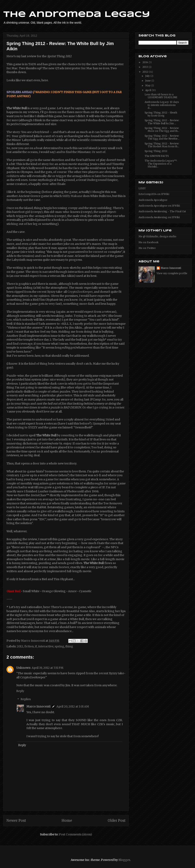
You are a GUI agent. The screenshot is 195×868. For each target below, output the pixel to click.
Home (67, 821)
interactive (46, 646)
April (148, 90)
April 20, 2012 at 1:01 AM (73, 706)
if (36, 646)
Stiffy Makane (72, 196)
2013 (146, 67)
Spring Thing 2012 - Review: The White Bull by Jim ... (162, 122)
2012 (20, 646)
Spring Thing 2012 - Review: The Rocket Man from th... (162, 145)
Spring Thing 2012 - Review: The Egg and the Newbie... (162, 137)
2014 (146, 62)
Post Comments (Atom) (75, 834)
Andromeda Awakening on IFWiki (159, 217)
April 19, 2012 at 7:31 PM (48, 668)
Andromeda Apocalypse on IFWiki (159, 206)
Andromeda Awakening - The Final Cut (162, 211)
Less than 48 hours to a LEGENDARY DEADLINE (161, 96)
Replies (26, 699)
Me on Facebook (148, 242)
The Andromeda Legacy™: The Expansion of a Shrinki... (161, 164)
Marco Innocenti (38, 706)
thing (69, 646)
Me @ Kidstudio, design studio (157, 236)
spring (59, 646)
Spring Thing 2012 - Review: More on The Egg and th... (162, 129)
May (148, 85)
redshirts (13, 176)
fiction (29, 646)
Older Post (117, 821)
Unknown (23, 668)
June (148, 81)
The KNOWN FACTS (157, 156)
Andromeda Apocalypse (153, 200)
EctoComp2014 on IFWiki (154, 194)
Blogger (124, 860)
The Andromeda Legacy (77, 15)
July (148, 76)
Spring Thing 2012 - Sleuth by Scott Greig (161, 114)
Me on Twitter (147, 248)
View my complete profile (172, 273)
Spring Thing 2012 (156, 151)
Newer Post (16, 821)
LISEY (142, 188)
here (109, 120)
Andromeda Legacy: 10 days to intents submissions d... (162, 105)
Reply (20, 691)
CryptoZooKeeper (80, 292)
